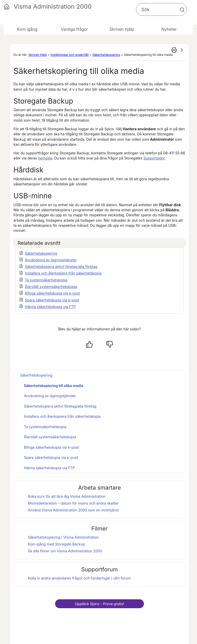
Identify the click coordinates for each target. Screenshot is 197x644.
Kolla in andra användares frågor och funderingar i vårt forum (79, 578)
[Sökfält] (161, 9)
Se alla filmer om (65, 551)
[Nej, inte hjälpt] (110, 344)
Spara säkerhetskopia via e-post (52, 300)
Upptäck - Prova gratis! (100, 604)
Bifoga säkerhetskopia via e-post (52, 293)
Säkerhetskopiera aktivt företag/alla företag (61, 267)
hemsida (45, 158)
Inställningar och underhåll (70, 55)
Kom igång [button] (27, 29)
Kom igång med (56, 544)
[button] (182, 10)
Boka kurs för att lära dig (67, 496)
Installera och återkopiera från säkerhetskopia (63, 273)
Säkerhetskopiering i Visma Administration (63, 537)
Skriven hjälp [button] (122, 29)
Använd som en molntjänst (73, 510)
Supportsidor (154, 158)
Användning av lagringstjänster (51, 260)
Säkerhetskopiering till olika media (54, 386)
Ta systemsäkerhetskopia (46, 280)
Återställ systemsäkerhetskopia (51, 287)
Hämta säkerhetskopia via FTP (50, 307)
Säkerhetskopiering (106, 55)
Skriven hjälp (38, 55)
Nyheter (169, 29)
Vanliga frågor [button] (74, 29)
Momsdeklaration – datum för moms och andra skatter (73, 503)
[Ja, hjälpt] (89, 344)
